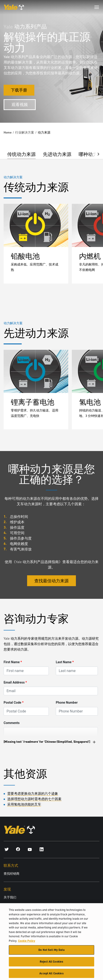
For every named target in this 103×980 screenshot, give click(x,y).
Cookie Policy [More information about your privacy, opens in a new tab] (27, 943)
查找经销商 (12, 874)
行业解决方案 (25, 132)
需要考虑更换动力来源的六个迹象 (33, 793)
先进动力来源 (57, 154)
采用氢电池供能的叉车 (24, 804)
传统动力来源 (21, 154)
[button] (95, 154)
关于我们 (10, 897)
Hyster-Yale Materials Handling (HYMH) (30, 905)
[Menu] (97, 7)
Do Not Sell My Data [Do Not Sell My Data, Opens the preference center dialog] (51, 952)
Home (8, 132)
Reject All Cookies (51, 964)
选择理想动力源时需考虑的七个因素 (34, 799)
